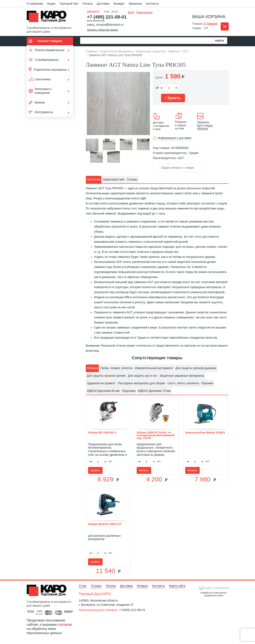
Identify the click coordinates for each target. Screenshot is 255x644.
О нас (83, 586)
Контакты (152, 4)
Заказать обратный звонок (102, 30)
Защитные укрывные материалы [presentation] (182, 376)
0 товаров (211, 24)
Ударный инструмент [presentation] (101, 383)
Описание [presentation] (94, 179)
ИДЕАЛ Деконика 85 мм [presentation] (103, 391)
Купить (173, 98)
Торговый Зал (69, 4)
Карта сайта (177, 586)
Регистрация (144, 12)
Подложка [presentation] (129, 391)
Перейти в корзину (225, 26)
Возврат (119, 4)
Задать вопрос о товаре (177, 168)
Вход (131, 12)
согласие (65, 625)
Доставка (103, 4)
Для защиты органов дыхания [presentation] (196, 368)
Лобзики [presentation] (92, 368)
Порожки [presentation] (207, 383)
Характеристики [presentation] (114, 179)
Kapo (48, 18)
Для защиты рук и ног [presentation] (143, 376)
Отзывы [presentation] (132, 179)
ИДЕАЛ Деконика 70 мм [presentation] (154, 391)
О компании (35, 4)
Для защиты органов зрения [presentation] (106, 376)
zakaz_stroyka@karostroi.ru (105, 25)
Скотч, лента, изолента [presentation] (183, 383)
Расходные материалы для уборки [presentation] (142, 383)
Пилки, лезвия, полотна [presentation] (116, 368)
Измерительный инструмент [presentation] (154, 368)
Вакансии (135, 4)
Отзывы (96, 586)
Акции (51, 4)
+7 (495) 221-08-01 (107, 17)
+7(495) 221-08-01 (132, 610)
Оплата (87, 4)
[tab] (94, 180)
